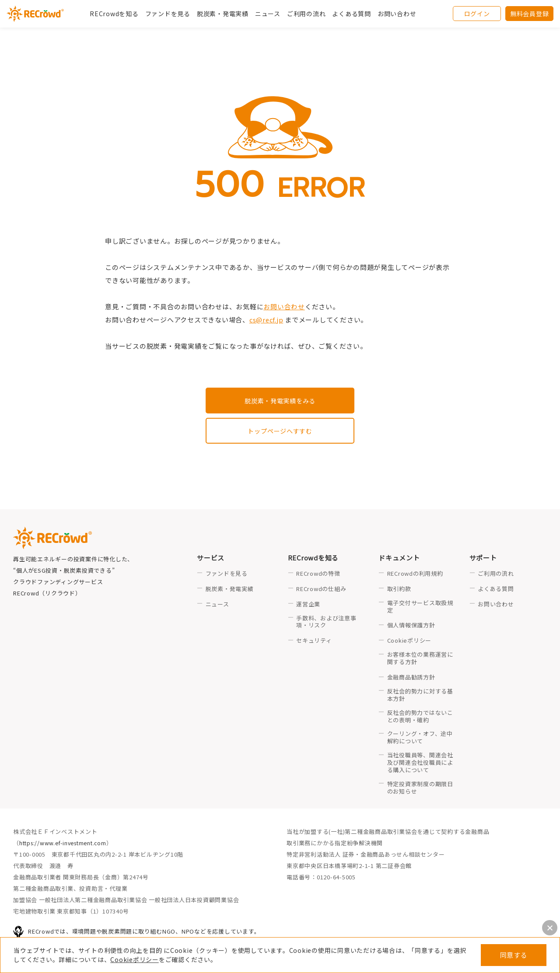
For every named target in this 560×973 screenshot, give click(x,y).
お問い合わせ (397, 15)
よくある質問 (496, 590)
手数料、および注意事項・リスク (326, 623)
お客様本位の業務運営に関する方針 (420, 660)
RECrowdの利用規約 (415, 575)
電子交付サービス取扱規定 (420, 608)
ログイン (477, 15)
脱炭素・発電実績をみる (280, 401)
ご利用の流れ (496, 575)
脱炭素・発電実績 (223, 15)
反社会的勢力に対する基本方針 (420, 696)
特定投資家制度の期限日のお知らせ (420, 789)
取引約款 (399, 590)
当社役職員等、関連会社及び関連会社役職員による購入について (420, 764)
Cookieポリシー (135, 959)
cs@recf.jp (267, 320)
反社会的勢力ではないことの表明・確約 (420, 717)
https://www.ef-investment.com (66, 844)
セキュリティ (314, 642)
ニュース (217, 605)
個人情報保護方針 (411, 627)
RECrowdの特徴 (318, 575)
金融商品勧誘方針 (411, 678)
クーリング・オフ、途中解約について (420, 739)
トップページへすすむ (280, 431)
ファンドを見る (168, 15)
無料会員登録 (530, 15)
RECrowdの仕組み (321, 590)
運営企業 (308, 605)
